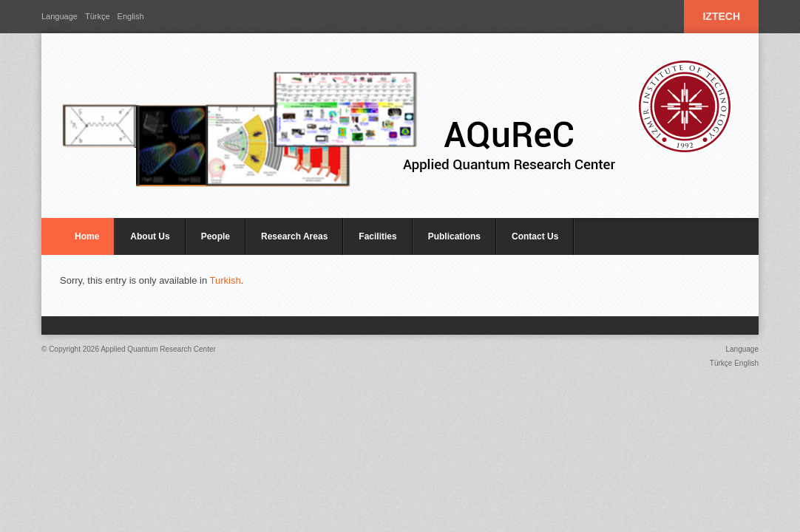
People (216, 236)
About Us (150, 236)
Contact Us (535, 236)
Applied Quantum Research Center (158, 349)
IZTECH (721, 16)
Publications (454, 236)
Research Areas (294, 236)
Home (87, 236)
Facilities (377, 236)
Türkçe (98, 16)
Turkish (226, 280)
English (131, 16)
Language (60, 16)
